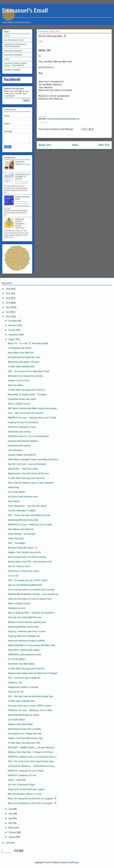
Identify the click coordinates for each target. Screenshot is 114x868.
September (14, 335)
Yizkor (7, 59)
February (13, 832)
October (12, 330)
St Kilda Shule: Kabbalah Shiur (21, 367)
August (12, 339)
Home (75, 145)
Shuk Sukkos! (14, 501)
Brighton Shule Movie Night (20, 724)
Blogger (76, 862)
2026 (8, 289)
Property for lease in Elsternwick (23, 422)
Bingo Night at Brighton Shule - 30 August (27, 394)
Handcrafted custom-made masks (24, 571)
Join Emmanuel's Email (14, 40)
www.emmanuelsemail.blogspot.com (63, 119)
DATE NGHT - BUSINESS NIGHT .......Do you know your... (31, 747)
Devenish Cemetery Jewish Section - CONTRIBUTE (16, 64)
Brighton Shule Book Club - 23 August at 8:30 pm (30, 752)
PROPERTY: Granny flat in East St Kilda (26, 771)
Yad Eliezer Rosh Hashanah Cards (23, 497)
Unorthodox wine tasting (19, 432)
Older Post (104, 145)
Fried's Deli (20, 162)
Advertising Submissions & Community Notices (15, 45)
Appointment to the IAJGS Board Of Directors (29, 474)
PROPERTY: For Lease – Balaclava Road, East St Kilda (32, 418)
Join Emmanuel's (15, 450)
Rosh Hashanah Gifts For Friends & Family (27, 557)
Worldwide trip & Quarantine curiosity (25, 376)
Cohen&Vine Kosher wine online (22, 399)
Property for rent (16, 692)
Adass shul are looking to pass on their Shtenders (31, 483)
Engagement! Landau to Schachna (23, 687)
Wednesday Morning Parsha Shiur (23, 520)
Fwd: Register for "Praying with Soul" (25, 734)
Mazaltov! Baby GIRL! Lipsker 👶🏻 (23, 548)
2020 (8, 317)
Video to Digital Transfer (19, 404)
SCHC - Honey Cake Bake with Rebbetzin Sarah (29, 515)
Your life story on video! (19, 566)
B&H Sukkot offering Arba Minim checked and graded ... (33, 408)
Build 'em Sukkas (16, 385)
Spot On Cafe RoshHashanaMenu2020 (25, 585)
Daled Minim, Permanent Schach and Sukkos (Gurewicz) (33, 459)
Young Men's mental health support (24, 650)
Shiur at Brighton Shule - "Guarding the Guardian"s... (32, 613)
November (13, 325)
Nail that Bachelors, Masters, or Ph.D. (25, 794)
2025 (8, 294)
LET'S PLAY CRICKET (17, 492)
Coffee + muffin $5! (17, 780)
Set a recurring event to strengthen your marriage (31, 590)
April (11, 823)
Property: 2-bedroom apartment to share (27, 631)
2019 (8, 843)
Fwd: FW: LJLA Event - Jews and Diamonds (27, 464)
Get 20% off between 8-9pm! (21, 785)
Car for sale (13, 576)
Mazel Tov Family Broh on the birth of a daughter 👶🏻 (32, 799)
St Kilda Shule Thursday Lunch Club (24, 743)
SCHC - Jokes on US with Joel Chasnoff (25, 413)
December (13, 321)
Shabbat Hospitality (12, 70)
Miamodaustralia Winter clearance (24, 362)
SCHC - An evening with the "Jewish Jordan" (28, 580)
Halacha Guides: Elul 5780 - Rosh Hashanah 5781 (30, 562)
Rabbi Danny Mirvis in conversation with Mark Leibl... (32, 645)
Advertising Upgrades (13, 51)
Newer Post (45, 145)
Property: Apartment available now (24, 636)
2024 (8, 298)
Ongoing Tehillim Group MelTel (22, 455)
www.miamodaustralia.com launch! (24, 715)
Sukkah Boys (14, 487)
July (11, 809)
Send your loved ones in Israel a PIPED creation (29, 706)
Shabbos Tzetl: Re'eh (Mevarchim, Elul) (25, 738)
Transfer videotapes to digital (22, 511)
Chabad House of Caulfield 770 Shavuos (22, 177)
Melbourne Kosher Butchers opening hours (27, 622)
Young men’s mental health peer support (26, 789)
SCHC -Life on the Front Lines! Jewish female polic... (31, 761)
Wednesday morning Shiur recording (24, 729)
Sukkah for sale (15, 683)
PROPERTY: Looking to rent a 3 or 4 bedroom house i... (33, 757)
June (11, 814)
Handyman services (17, 608)
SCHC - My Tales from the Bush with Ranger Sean (31, 696)
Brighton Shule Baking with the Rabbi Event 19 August (33, 673)
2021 (8, 312)
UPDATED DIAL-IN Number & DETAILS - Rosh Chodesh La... (33, 594)
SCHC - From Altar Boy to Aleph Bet (24, 678)
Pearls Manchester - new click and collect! (27, 506)
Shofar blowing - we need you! (22, 534)
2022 (8, 307)
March (12, 828)
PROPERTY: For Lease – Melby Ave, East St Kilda (30, 525)
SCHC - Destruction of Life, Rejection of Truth (29, 371)
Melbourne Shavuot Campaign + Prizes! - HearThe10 (20, 223)
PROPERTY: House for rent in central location (28, 436)
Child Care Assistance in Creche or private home (30, 599)
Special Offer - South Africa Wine (23, 469)
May (11, 818)
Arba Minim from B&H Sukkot (21, 664)
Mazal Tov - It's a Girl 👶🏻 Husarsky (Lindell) (28, 343)
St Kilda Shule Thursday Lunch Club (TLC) (26, 390)
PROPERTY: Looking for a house (22, 427)
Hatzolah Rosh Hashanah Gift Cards (24, 357)
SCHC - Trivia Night (17, 543)
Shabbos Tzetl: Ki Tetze (19, 381)
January (12, 837)
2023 (8, 303)
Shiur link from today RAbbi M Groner (25, 617)
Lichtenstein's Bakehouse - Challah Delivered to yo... (32, 766)
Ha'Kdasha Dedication (13, 55)
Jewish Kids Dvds (16, 538)
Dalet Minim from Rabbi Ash (21, 353)
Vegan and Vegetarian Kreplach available (26, 641)
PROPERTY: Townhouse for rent (22, 775)
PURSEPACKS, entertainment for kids (25, 655)
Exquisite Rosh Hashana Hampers (23, 441)
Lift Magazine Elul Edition (20, 348)
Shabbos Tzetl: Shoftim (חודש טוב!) (24, 552)
